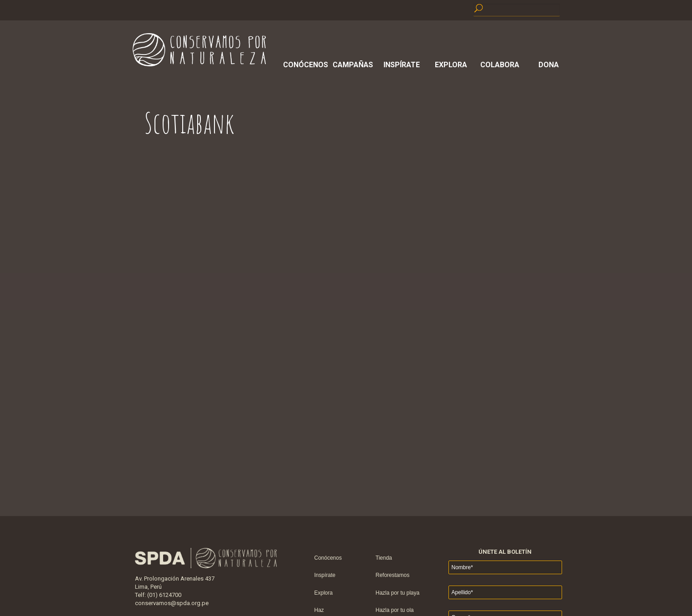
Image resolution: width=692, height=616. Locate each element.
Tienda (384, 558)
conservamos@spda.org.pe (172, 603)
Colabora (500, 65)
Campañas (353, 65)
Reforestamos (393, 575)
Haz (319, 610)
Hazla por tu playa (398, 593)
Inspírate (402, 65)
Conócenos (304, 65)
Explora (451, 65)
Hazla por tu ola (395, 610)
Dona (549, 65)
